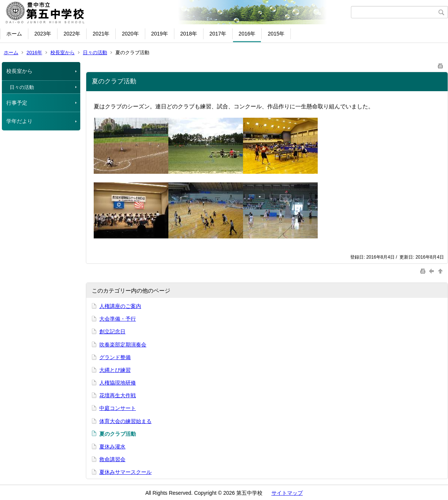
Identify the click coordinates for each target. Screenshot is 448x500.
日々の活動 (95, 53)
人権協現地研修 (118, 383)
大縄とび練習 (115, 370)
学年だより (19, 121)
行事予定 (17, 103)
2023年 (43, 34)
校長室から (63, 53)
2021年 (101, 34)
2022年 (72, 34)
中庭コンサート (118, 408)
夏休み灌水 (112, 447)
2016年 (247, 34)
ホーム (14, 34)
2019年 (160, 34)
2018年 (189, 34)
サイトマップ (287, 493)
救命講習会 (112, 459)
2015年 (276, 34)
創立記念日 (112, 331)
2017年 (218, 34)
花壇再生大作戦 (118, 395)
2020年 (130, 34)
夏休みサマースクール (125, 472)
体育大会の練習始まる (125, 421)
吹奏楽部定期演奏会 (123, 345)
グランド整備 (115, 357)
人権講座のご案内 (120, 306)
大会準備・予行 (118, 319)
